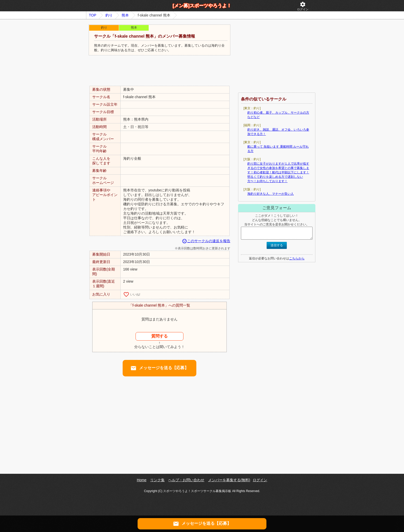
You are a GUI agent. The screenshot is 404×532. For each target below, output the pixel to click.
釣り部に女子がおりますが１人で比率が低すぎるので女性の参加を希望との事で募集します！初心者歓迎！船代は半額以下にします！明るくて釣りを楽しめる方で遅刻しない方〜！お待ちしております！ (278, 172)
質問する (159, 336)
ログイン (303, 6)
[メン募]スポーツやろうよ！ (202, 6)
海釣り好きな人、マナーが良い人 (271, 194)
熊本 (125, 15)
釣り (109, 15)
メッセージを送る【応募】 (159, 368)
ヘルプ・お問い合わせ (186, 480)
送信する (277, 245)
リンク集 (157, 480)
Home (142, 480)
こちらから (297, 258)
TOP (93, 15)
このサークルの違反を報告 (206, 241)
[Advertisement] (159, 71)
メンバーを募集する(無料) (229, 480)
